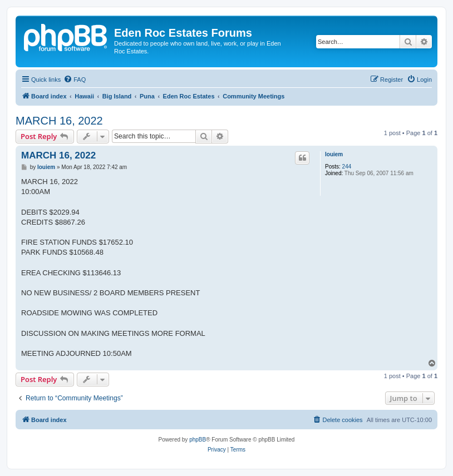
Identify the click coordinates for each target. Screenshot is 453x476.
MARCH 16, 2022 (59, 121)
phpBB (198, 440)
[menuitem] (75, 80)
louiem (334, 154)
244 (347, 167)
